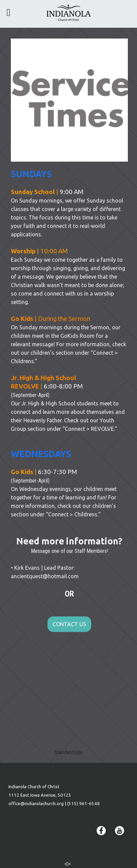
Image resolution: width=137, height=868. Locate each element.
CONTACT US (69, 624)
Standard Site (69, 752)
